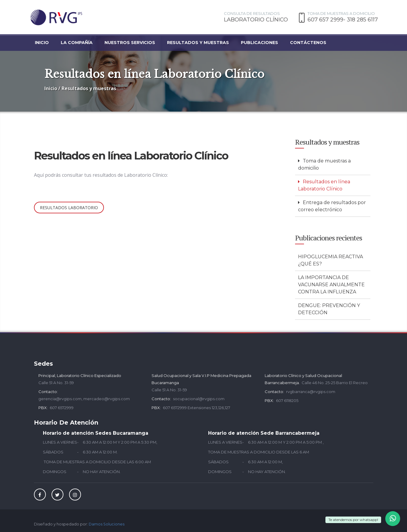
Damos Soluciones (107, 522)
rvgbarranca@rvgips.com (311, 390)
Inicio (42, 43)
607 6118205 (287, 399)
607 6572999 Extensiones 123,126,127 (197, 406)
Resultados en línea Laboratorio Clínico (324, 184)
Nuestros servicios (130, 43)
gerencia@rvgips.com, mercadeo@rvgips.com (84, 397)
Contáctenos (308, 43)
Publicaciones (259, 43)
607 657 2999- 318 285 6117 (343, 20)
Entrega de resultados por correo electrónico (332, 205)
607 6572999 (62, 406)
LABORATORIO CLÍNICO (256, 20)
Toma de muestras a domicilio (324, 163)
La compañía (77, 43)
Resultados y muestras (198, 43)
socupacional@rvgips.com (199, 397)
